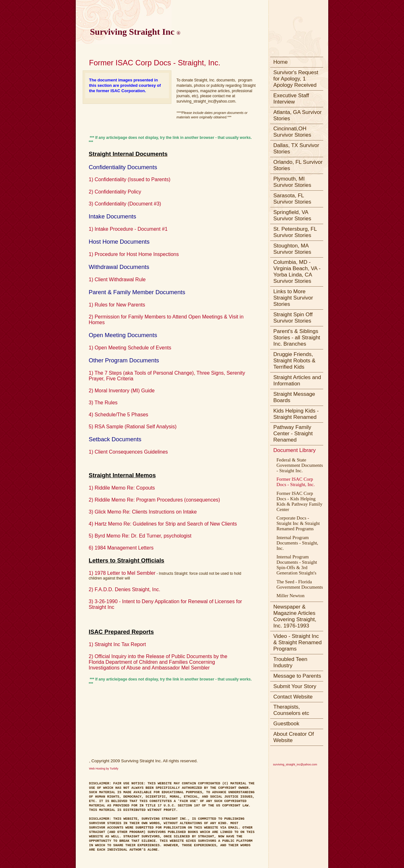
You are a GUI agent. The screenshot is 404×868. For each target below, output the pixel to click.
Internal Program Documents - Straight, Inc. (297, 543)
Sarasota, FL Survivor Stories (292, 199)
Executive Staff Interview (291, 99)
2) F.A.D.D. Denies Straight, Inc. (125, 589)
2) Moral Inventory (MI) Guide (122, 391)
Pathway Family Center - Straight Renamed (293, 434)
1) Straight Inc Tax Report (117, 644)
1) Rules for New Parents (117, 305)
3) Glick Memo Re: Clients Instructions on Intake (143, 512)
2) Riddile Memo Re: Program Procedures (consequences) (155, 500)
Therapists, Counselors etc (291, 710)
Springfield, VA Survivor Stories (292, 215)
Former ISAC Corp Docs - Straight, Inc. (296, 482)
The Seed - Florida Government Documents (300, 584)
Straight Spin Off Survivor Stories (293, 318)
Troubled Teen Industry (290, 662)
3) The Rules (103, 403)
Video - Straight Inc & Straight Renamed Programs (297, 642)
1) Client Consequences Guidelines (129, 452)
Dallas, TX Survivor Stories (296, 149)
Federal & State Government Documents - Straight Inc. (300, 465)
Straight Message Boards (294, 397)
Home (280, 62)
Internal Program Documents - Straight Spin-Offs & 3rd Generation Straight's (297, 565)
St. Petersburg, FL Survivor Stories (295, 232)
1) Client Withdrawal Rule (117, 279)
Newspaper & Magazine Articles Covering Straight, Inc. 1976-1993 (295, 616)
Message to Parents (297, 676)
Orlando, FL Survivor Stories (298, 165)
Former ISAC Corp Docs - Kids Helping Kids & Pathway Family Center (299, 501)
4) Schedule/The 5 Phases (119, 415)
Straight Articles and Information (297, 380)
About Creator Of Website (294, 737)
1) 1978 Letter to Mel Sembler (122, 573)
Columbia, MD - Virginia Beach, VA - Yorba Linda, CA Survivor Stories (297, 272)
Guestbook (286, 724)
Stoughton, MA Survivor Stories (292, 249)
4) (92, 524)
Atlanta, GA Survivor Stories (297, 115)
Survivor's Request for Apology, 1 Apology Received (296, 79)
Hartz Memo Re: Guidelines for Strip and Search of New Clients (166, 524)
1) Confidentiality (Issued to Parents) (130, 179)
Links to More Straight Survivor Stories (293, 298)
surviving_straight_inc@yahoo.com (295, 764)
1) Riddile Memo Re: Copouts (122, 488)
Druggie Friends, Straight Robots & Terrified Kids (294, 361)
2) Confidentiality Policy (115, 192)
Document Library (294, 450)
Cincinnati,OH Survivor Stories (292, 132)
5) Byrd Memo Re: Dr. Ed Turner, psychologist (140, 536)
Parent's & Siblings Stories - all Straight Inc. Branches (297, 338)
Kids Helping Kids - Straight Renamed (296, 414)
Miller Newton (291, 596)
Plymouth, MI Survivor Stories (292, 182)
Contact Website (293, 697)
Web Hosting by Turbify (104, 769)
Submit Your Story (295, 686)
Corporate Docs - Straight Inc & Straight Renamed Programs (298, 523)
